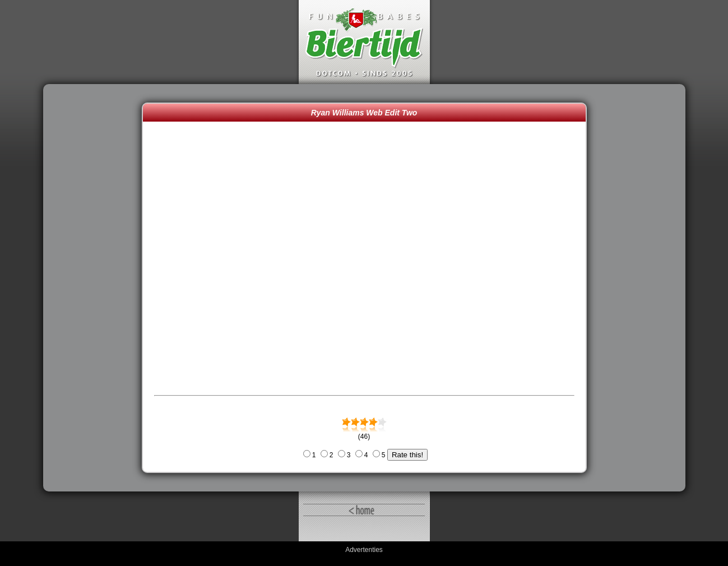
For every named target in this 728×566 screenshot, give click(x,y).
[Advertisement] (95, 288)
